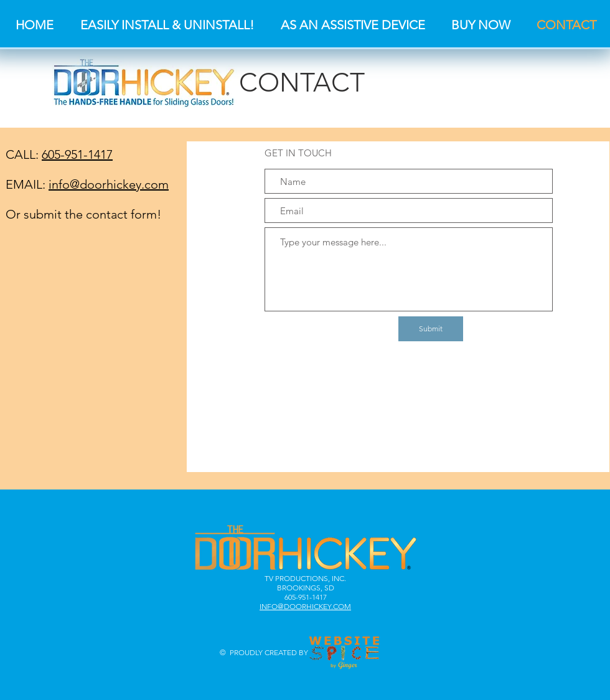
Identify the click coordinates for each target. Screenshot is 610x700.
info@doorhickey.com (109, 184)
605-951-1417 (77, 154)
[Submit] (431, 329)
